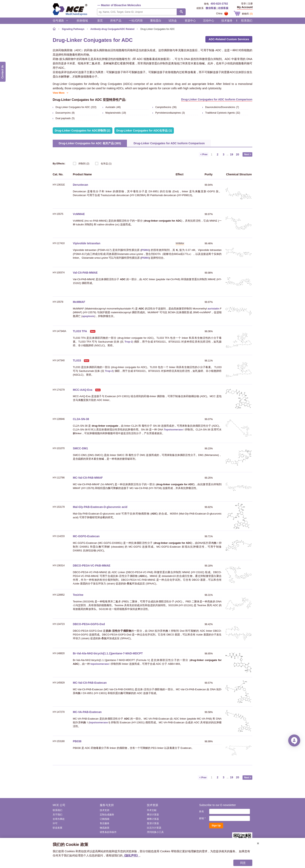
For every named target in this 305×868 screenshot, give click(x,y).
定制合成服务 (107, 815)
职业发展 (57, 828)
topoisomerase (100, 664)
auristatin (213, 309)
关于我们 (57, 815)
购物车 (247, 14)
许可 (55, 823)
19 (232, 154)
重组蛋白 (156, 21)
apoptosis (88, 316)
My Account (245, 7)
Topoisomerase (173, 430)
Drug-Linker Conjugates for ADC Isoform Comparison (217, 99)
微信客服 (211, 8)
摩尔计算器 (153, 815)
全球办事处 (59, 819)
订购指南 (105, 819)
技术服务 (227, 21)
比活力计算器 (154, 828)
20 (238, 154)
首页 (100, 21)
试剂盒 (173, 21)
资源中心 (190, 21)
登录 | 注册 (247, 4)
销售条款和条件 (108, 832)
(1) (103, 163)
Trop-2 (129, 342)
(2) (81, 163)
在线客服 (223, 8)
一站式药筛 (136, 21)
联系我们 (247, 21)
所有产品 (116, 21)
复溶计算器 (153, 823)
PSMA (145, 250)
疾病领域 (82, 21)
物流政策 (105, 828)
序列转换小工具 (155, 832)
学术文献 (152, 810)
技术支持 (105, 810)
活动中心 (209, 21)
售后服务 (105, 823)
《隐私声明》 (131, 855)
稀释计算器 (153, 819)
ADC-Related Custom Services (229, 39)
